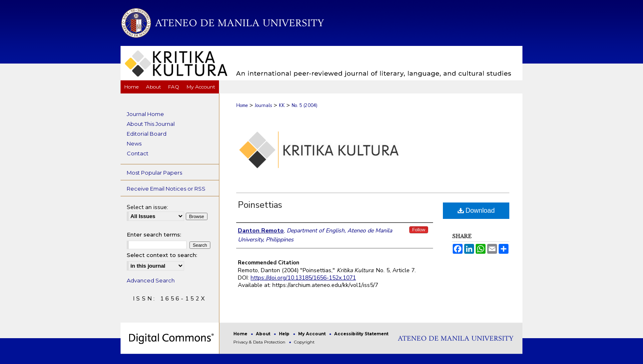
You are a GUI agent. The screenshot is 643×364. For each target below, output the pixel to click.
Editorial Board (147, 134)
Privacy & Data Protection (260, 342)
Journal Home (145, 114)
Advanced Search (151, 280)
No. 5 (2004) (304, 106)
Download (476, 210)
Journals (263, 106)
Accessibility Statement (361, 334)
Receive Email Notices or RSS (166, 189)
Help (285, 334)
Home (242, 106)
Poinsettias (260, 205)
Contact (138, 153)
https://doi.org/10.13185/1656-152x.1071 (303, 278)
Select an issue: (147, 207)
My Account (312, 334)
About (264, 334)
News (134, 143)
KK (282, 106)
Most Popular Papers (154, 173)
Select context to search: (162, 255)
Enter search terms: (154, 234)
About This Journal (151, 124)
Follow (419, 230)
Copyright (304, 342)
